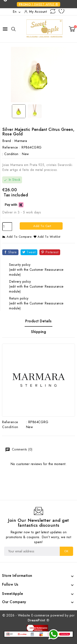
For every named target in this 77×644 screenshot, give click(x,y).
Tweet (31, 252)
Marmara (21, 141)
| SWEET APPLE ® (39, 4)
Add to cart (42, 226)
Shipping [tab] (38, 332)
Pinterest (52, 252)
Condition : (13, 154)
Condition (10, 427)
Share (13, 252)
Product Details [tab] (38, 321)
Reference (10, 422)
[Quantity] (7, 227)
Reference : (11, 147)
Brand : (8, 141)
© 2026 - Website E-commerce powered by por (38, 618)
